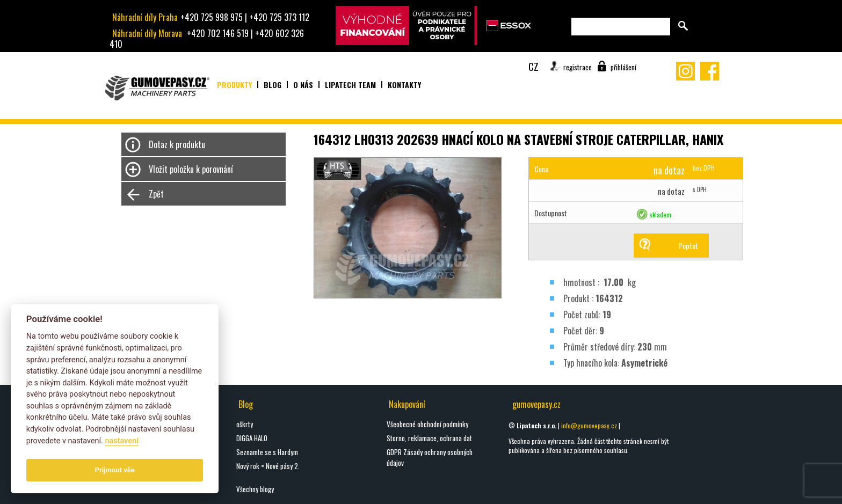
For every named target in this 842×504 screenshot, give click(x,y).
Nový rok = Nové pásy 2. (268, 466)
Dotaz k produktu (177, 144)
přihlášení (623, 67)
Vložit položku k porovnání (191, 169)
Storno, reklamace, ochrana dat (429, 438)
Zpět (156, 194)
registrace (578, 67)
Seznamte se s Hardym (267, 452)
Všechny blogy (255, 489)
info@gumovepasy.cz (589, 425)
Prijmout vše (115, 470)
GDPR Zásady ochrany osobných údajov (430, 457)
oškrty (245, 424)
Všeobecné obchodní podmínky (427, 424)
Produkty (234, 85)
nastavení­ (121, 441)
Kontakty (404, 85)
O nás (303, 85)
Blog (273, 85)
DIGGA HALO (252, 438)
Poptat (688, 246)
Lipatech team (350, 85)
